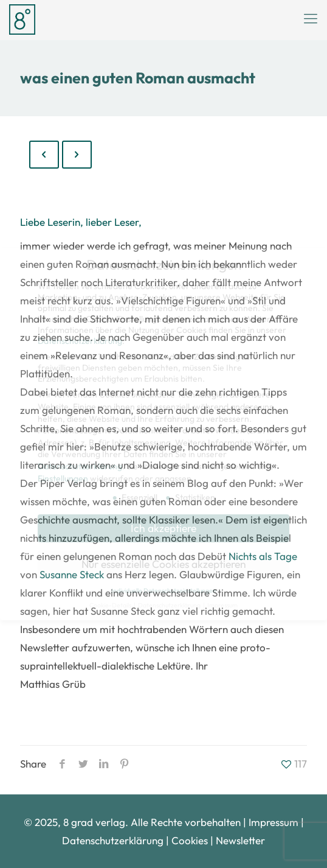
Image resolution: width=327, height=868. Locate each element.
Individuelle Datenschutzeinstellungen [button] (164, 590)
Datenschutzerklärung (114, 840)
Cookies (190, 840)
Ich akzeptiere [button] (163, 528)
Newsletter (240, 840)
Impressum (274, 822)
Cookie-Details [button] (111, 605)
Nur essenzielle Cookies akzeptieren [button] (164, 564)
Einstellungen (63, 478)
